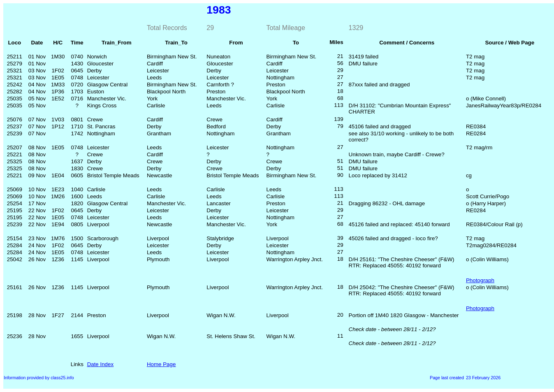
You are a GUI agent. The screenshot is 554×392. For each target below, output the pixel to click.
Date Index (100, 364)
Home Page (161, 364)
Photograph (480, 280)
